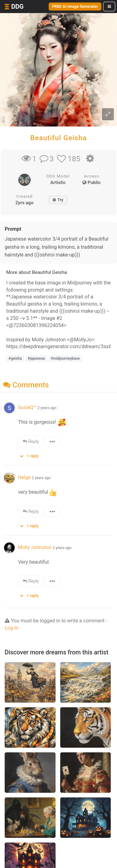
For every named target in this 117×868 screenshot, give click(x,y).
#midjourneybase (65, 358)
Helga (24, 477)
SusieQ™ (27, 407)
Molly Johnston (35, 547)
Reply (31, 441)
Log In (12, 628)
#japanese (36, 358)
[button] (31, 455)
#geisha (15, 358)
